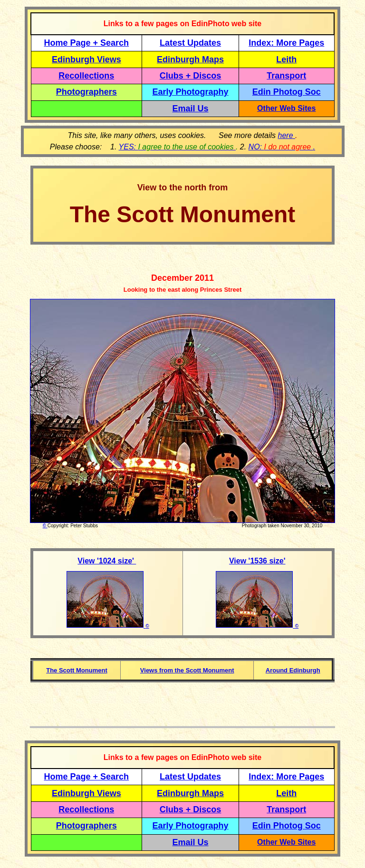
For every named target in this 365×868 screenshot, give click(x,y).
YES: (177, 147)
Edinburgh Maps (190, 59)
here (287, 135)
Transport (286, 76)
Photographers (86, 92)
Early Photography (191, 92)
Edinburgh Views (86, 59)
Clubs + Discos (191, 76)
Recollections (86, 76)
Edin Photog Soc (287, 92)
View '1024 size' (107, 561)
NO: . (282, 147)
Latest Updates (190, 43)
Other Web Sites (286, 108)
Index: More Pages (286, 43)
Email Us (191, 108)
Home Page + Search (87, 43)
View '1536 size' (257, 561)
